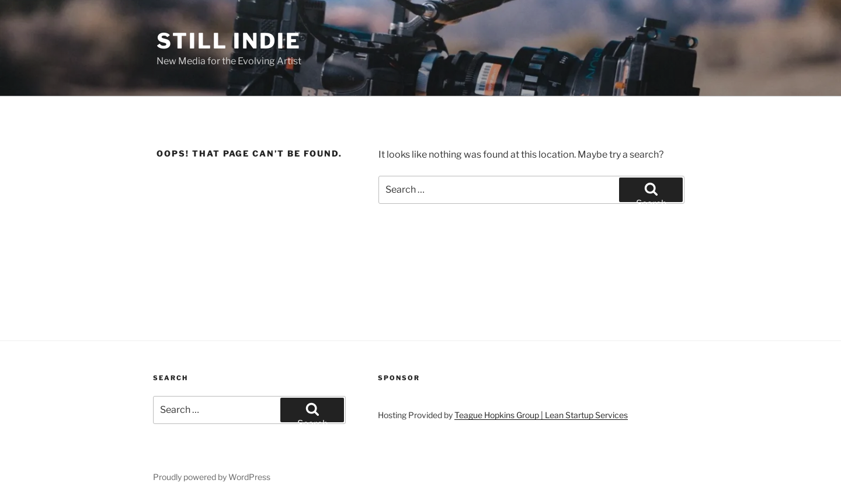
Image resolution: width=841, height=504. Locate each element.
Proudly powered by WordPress (212, 477)
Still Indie (229, 41)
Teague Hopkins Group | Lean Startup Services (541, 415)
